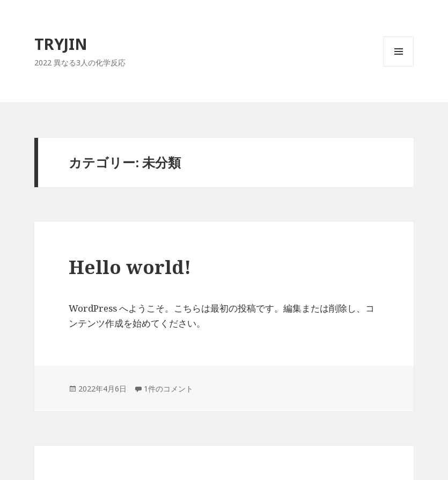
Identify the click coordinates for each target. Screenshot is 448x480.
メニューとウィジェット (399, 66)
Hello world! (130, 267)
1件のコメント (168, 389)
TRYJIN (61, 44)
